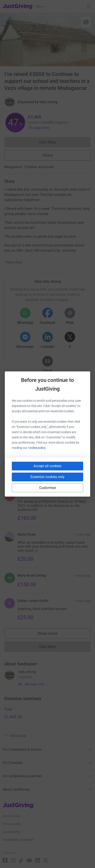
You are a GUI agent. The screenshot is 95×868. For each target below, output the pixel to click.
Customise (47, 488)
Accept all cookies (47, 466)
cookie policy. (37, 448)
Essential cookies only (47, 477)
